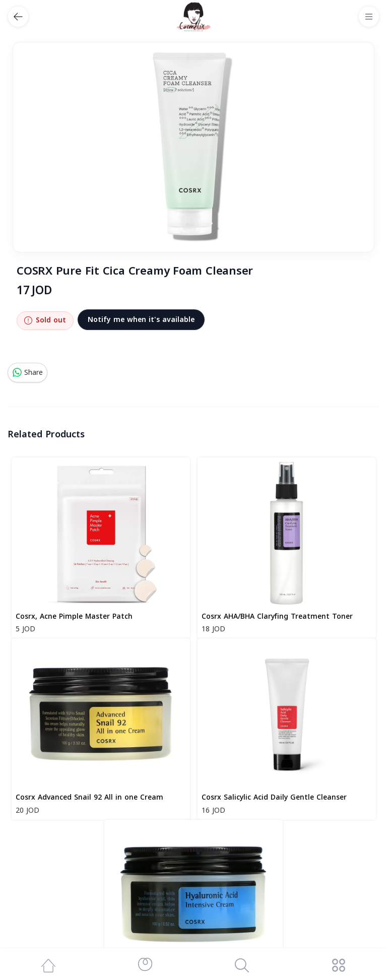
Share (27, 373)
